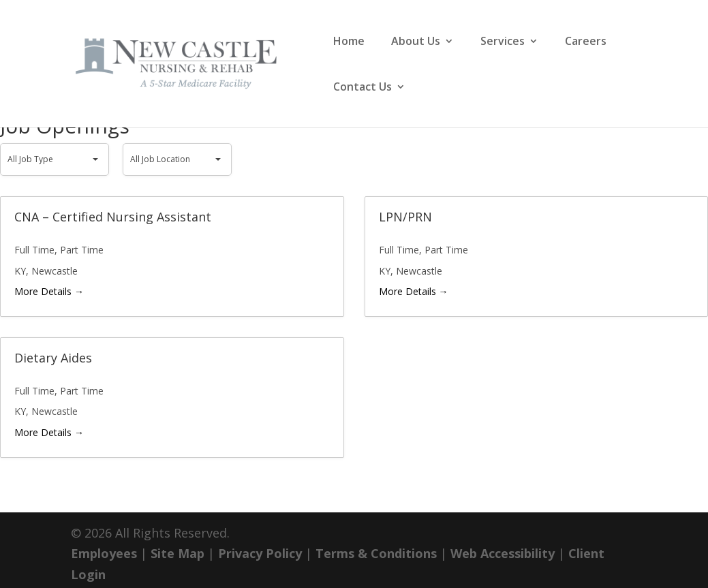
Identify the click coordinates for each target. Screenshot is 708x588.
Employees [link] (104, 553)
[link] (194, 62)
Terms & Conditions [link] (376, 553)
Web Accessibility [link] (503, 553)
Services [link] (503, 42)
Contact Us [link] (363, 88)
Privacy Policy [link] (260, 553)
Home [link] (349, 42)
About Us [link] (416, 42)
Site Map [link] (178, 553)
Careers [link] (586, 42)
